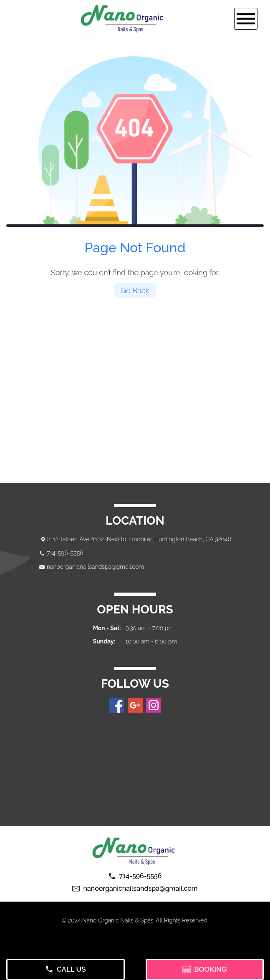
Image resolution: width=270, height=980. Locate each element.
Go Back (135, 290)
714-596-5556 (65, 553)
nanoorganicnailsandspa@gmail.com (95, 567)
